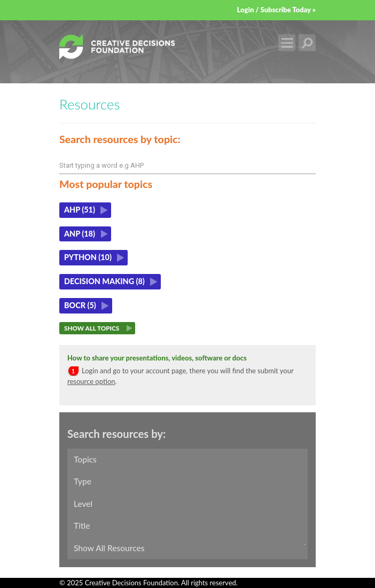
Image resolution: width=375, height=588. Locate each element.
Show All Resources (109, 548)
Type (83, 481)
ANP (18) (80, 234)
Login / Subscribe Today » (276, 10)
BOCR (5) (80, 305)
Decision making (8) (104, 281)
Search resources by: (116, 434)
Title (82, 526)
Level (83, 504)
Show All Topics (92, 328)
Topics (85, 459)
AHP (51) (80, 210)
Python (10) (88, 257)
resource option (91, 381)
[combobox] (187, 166)
